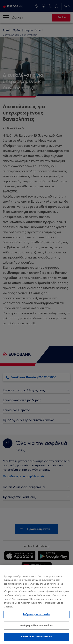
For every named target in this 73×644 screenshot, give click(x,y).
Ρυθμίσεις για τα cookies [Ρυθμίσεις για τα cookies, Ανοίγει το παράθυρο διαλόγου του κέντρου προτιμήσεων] (36, 614)
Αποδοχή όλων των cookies (36, 637)
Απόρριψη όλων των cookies (36, 625)
